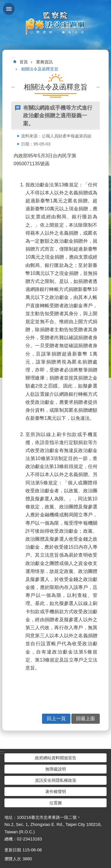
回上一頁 (56, 719)
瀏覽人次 (13, 859)
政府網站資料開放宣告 (56, 758)
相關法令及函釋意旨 (40, 69)
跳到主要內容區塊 (3, 3)
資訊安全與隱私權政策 (56, 780)
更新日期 (13, 850)
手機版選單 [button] (9, 9)
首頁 (24, 62)
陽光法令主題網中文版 (56, 23)
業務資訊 (44, 62)
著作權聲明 (56, 792)
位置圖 (56, 803)
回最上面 (86, 719)
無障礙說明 (56, 769)
